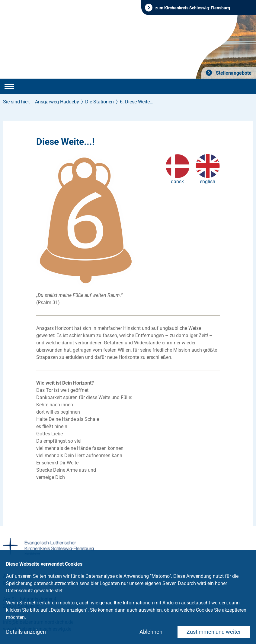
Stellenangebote (233, 73)
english (208, 182)
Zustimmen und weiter (214, 632)
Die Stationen (99, 102)
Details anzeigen (26, 632)
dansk (177, 182)
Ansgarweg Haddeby (57, 102)
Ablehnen (151, 632)
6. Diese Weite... (137, 102)
